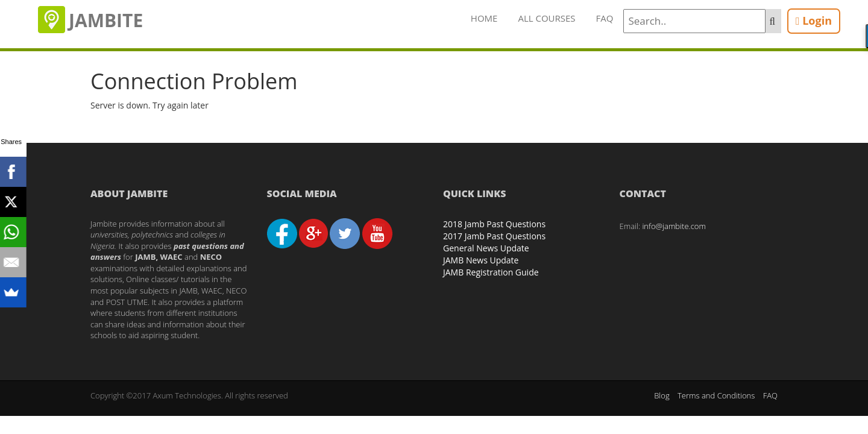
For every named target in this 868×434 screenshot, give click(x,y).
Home (484, 18)
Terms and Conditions (716, 395)
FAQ (605, 18)
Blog (662, 395)
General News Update (486, 248)
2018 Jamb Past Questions (494, 224)
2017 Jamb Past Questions (494, 236)
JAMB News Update (481, 260)
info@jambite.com (674, 226)
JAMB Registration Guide (491, 272)
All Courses (546, 18)
